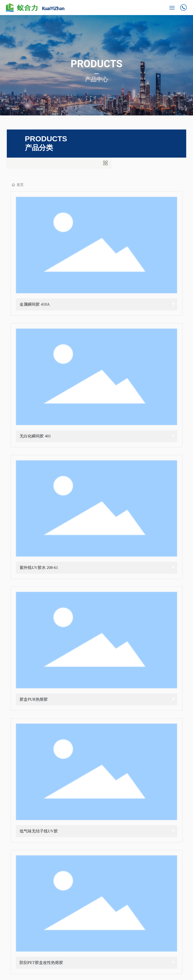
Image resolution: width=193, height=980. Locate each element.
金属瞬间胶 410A (35, 304)
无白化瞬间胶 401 (35, 436)
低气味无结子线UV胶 (39, 831)
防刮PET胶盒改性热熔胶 (41, 963)
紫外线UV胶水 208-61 (39, 568)
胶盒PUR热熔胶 (34, 699)
